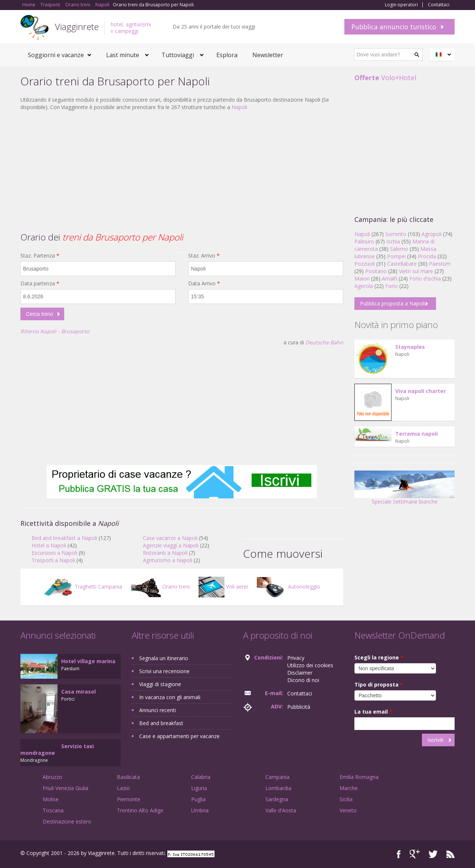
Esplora (227, 55)
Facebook (399, 854)
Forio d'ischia (425, 279)
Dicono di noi (303, 680)
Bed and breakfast (161, 723)
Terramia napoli (417, 434)
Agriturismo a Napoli (168, 560)
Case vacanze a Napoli (170, 538)
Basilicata (128, 777)
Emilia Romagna (359, 777)
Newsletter (268, 55)
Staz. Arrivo (204, 256)
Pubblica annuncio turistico (394, 27)
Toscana (53, 810)
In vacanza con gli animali (170, 697)
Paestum (440, 264)
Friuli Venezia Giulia (65, 788)
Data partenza (40, 283)
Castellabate (402, 264)
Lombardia (278, 788)
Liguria (199, 788)
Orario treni (160, 587)
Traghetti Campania (83, 587)
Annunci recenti (158, 710)
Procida (427, 256)
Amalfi (389, 279)
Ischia (393, 241)
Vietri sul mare (416, 271)
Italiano (443, 55)
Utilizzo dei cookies (310, 665)
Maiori (362, 279)
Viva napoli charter (420, 391)
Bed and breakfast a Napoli (64, 538)
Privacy (296, 658)
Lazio (123, 788)
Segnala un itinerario (164, 658)
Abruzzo (53, 777)
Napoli (239, 107)
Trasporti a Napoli (53, 560)
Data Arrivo (204, 283)
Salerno (399, 249)
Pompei (396, 256)
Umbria (200, 810)
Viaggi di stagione (160, 684)
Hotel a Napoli (49, 545)
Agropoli (432, 234)
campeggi (127, 31)
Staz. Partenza (40, 256)
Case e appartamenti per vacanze (179, 736)
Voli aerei (223, 587)
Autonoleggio (289, 587)
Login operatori (401, 5)
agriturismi (138, 24)
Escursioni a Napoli (54, 553)
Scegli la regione (379, 657)
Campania (277, 777)
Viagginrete (77, 27)
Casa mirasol (78, 692)
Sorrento (396, 234)
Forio (392, 286)
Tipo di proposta (379, 684)
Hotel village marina (88, 661)
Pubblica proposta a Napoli (392, 303)
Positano (376, 271)
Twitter (433, 854)
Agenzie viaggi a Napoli (171, 545)
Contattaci (439, 5)
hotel (117, 24)
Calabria (201, 777)
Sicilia (346, 799)
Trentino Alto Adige (140, 810)
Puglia (198, 799)
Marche (349, 788)
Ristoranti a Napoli (165, 553)
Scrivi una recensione (164, 671)
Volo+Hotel (385, 78)
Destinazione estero (67, 821)
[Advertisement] (182, 170)
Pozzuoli (365, 264)
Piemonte (129, 799)
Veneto (348, 810)
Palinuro (364, 241)
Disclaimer (300, 673)
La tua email (373, 712)
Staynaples (410, 347)
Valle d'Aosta (281, 810)
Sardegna (277, 799)
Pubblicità (299, 707)
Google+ (415, 854)
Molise (51, 799)
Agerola (364, 286)
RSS (451, 854)
